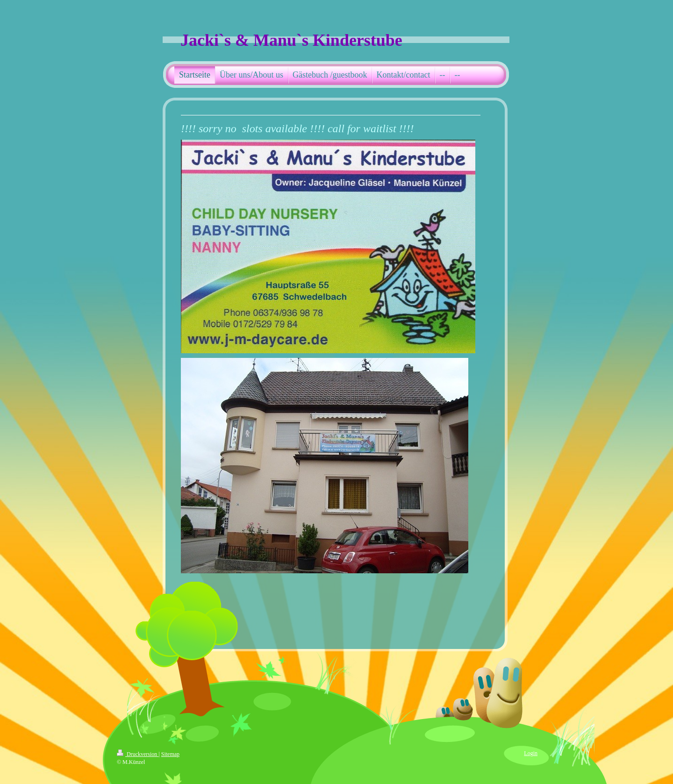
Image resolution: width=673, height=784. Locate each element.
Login (531, 753)
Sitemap (170, 754)
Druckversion (138, 754)
